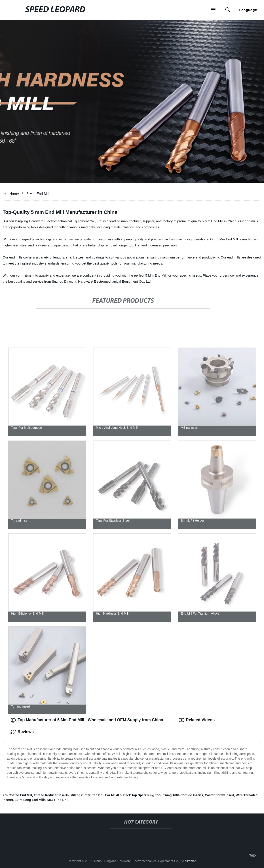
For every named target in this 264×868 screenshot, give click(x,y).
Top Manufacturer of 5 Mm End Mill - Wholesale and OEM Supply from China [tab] (87, 720)
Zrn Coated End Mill (17, 795)
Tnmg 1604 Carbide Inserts (183, 795)
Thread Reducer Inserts (51, 795)
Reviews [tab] (22, 732)
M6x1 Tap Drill (58, 800)
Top (252, 856)
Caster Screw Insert (220, 795)
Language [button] (248, 10)
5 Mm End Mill (38, 194)
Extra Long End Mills (30, 800)
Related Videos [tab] (197, 720)
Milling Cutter (80, 795)
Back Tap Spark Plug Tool (142, 795)
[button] (213, 10)
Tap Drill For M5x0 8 (107, 795)
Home (14, 194)
